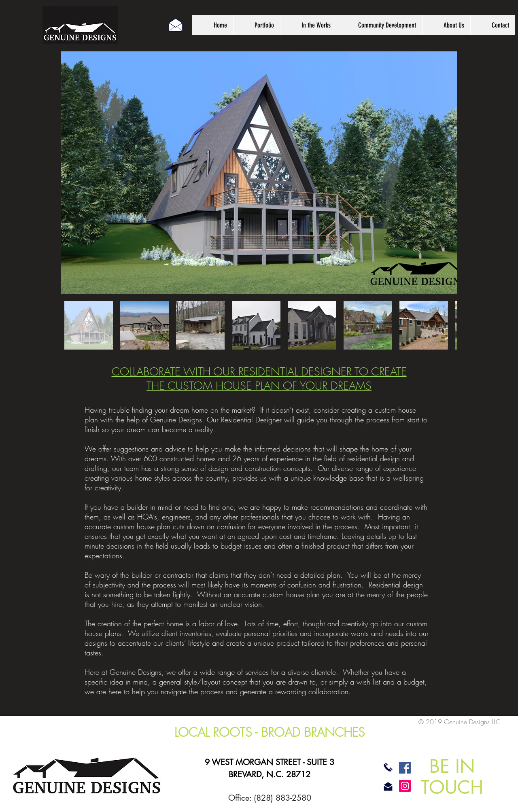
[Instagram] (405, 786)
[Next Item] (443, 173)
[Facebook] (405, 768)
